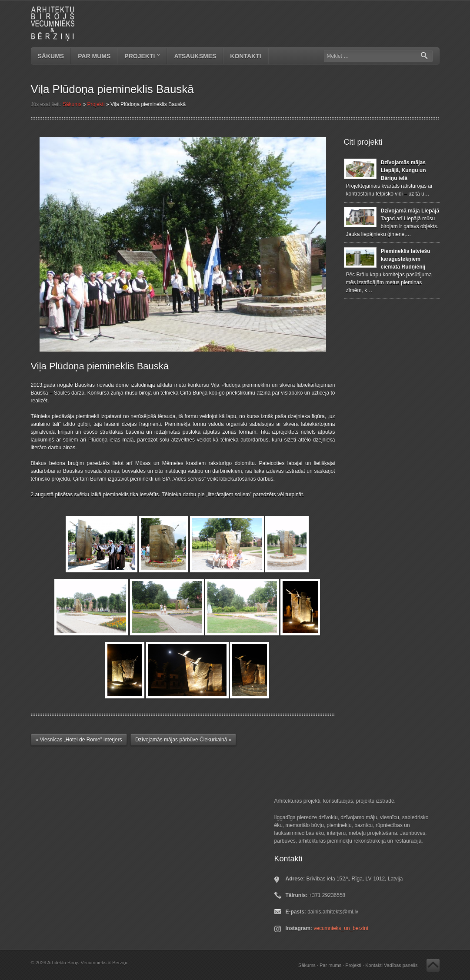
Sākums (51, 56)
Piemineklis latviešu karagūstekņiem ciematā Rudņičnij (406, 259)
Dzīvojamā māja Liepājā (410, 211)
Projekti (139, 57)
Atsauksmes (195, 56)
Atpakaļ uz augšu (433, 965)
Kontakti (245, 56)
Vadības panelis (401, 965)
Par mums (94, 56)
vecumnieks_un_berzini (341, 928)
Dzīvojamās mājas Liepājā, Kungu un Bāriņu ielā (403, 170)
